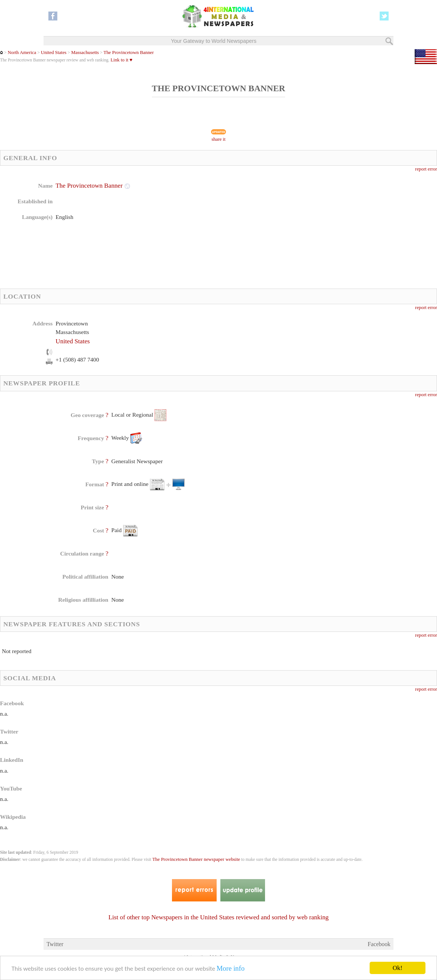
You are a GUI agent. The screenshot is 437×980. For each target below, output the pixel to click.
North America (22, 52)
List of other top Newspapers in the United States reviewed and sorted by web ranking (218, 917)
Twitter (55, 944)
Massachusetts (84, 52)
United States (54, 52)
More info (231, 969)
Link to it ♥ (122, 60)
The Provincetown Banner (129, 52)
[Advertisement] (278, 229)
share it (218, 139)
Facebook (379, 944)
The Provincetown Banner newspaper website (196, 859)
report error (426, 169)
